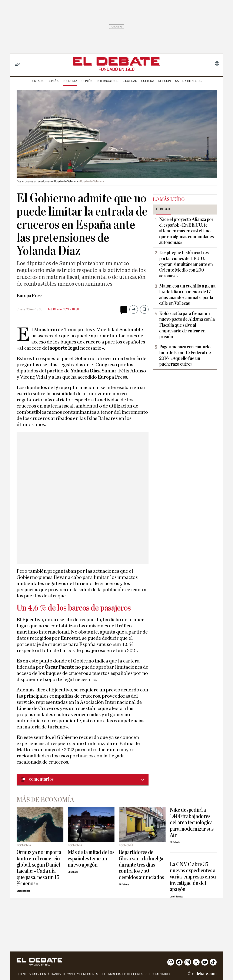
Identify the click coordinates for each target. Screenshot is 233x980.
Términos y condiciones (80, 974)
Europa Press (30, 296)
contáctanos (50, 974)
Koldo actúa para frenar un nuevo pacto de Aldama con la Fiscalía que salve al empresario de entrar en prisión (187, 325)
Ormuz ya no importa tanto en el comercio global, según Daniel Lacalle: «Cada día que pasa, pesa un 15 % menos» (39, 868)
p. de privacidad (111, 974)
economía (70, 81)
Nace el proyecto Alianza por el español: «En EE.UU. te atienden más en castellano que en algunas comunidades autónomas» (187, 231)
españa (53, 81)
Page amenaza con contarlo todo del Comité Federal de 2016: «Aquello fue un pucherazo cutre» (185, 356)
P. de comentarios (158, 974)
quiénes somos (28, 974)
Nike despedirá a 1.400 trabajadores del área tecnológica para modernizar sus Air (192, 822)
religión (165, 81)
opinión (87, 81)
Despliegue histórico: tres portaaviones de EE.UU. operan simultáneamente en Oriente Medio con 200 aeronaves (186, 264)
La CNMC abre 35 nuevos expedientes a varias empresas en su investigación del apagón (193, 877)
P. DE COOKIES (134, 974)
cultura (148, 81)
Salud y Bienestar (189, 81)
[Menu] (18, 64)
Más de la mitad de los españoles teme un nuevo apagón (91, 858)
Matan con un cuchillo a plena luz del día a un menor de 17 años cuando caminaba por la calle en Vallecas (187, 295)
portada (37, 81)
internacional (108, 81)
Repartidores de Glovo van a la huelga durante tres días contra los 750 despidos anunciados (142, 865)
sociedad (130, 81)
